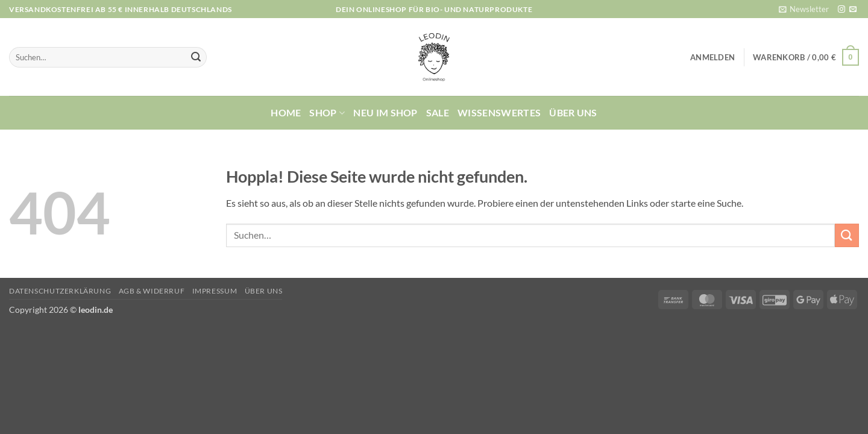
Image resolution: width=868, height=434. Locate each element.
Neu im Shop (385, 112)
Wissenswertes (499, 112)
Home (286, 112)
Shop (327, 113)
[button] (804, 9)
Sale (438, 112)
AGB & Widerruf (152, 291)
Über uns (573, 112)
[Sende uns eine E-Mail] (853, 10)
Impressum (215, 291)
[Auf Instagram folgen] (841, 10)
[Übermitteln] (196, 57)
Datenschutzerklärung (60, 291)
